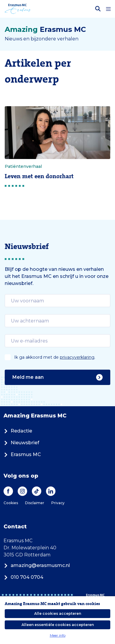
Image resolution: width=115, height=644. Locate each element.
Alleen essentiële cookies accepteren (58, 625)
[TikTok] (37, 491)
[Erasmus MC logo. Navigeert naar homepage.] (18, 9)
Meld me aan (57, 377)
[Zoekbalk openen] (98, 9)
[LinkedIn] (51, 491)
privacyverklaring (77, 357)
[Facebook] (8, 491)
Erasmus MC (22, 454)
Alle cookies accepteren (58, 613)
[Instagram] (22, 491)
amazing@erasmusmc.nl (37, 565)
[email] (57, 301)
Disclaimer (35, 503)
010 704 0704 (23, 577)
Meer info (58, 635)
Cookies (11, 503)
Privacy (58, 503)
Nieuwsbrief (21, 443)
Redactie (18, 431)
